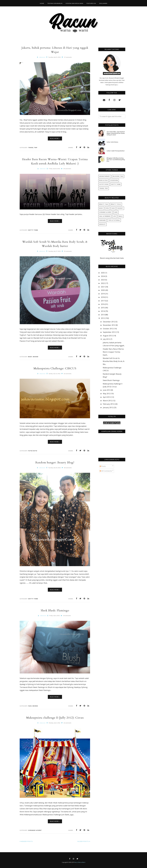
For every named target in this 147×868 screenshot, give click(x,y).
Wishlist (102, 224)
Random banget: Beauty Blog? (55, 462)
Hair (116, 212)
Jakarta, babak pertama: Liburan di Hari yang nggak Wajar (55, 50)
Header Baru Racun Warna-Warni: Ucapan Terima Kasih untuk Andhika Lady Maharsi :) (55, 161)
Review (36, 357)
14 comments (67, 616)
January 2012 (108, 408)
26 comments (68, 374)
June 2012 (107, 390)
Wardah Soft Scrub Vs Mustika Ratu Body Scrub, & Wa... (114, 361)
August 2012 (108, 336)
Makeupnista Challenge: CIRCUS (55, 368)
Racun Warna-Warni (80, 862)
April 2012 (107, 397)
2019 (103, 294)
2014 (103, 311)
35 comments (68, 251)
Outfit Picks (104, 184)
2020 (103, 290)
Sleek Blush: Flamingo (55, 610)
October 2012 (108, 329)
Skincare (102, 220)
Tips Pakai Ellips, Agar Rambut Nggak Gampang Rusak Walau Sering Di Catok (116, 133)
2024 (103, 276)
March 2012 (107, 401)
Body (30, 357)
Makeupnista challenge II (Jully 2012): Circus (55, 718)
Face (30, 706)
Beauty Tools (116, 204)
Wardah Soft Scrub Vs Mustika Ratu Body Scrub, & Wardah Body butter (55, 244)
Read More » (55, 138)
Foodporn (114, 180)
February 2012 (108, 404)
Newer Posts (27, 841)
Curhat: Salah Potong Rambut (116, 151)
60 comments (68, 468)
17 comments (68, 57)
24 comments (67, 169)
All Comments (106, 471)
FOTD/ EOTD (33, 451)
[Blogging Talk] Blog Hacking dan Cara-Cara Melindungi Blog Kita (116, 160)
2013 (103, 315)
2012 (103, 318)
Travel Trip (33, 148)
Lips (115, 216)
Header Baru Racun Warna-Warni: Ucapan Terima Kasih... (113, 352)
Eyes (107, 208)
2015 (103, 308)
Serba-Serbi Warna (112, 142)
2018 (103, 297)
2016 (103, 304)
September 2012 (109, 332)
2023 (103, 280)
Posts (103, 466)
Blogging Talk (118, 176)
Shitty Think (33, 230)
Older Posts (83, 841)
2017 (103, 301)
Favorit (120, 208)
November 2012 (109, 325)
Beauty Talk (104, 204)
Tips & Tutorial (114, 220)
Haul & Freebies (105, 216)
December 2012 (109, 322)
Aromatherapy (105, 176)
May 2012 (107, 394)
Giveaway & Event (35, 830)
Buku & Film (103, 180)
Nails (121, 216)
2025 (103, 273)
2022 (103, 283)
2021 (103, 287)
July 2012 (106, 339)
